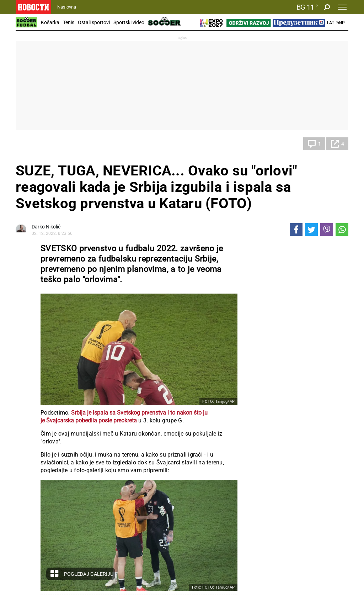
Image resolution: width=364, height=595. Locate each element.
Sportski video (129, 22)
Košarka (50, 22)
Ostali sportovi (94, 22)
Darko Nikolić (46, 227)
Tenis (69, 22)
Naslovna (67, 7)
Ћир (340, 23)
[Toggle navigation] (342, 7)
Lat (331, 23)
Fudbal (30, 144)
